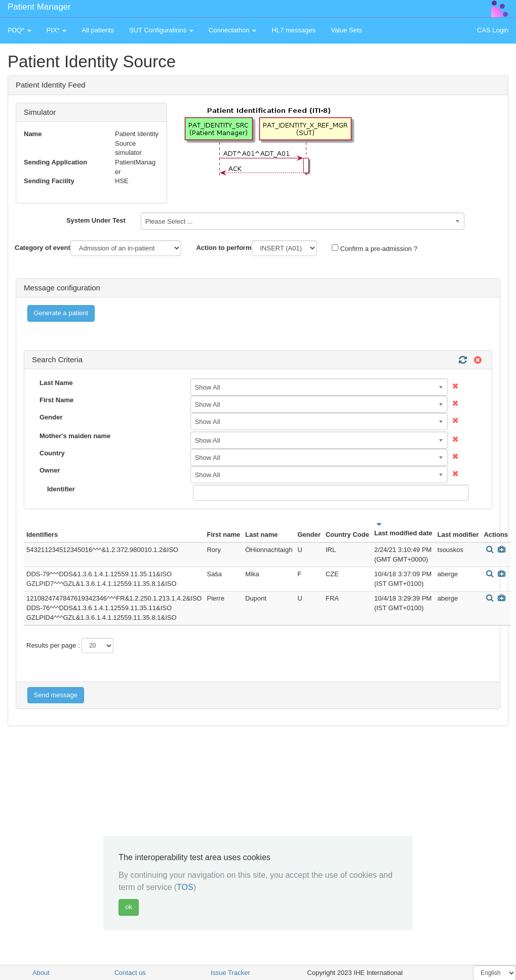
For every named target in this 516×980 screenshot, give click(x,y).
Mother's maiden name (75, 436)
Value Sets (346, 30)
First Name (56, 400)
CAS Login (493, 30)
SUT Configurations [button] (161, 30)
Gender (51, 417)
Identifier (61, 489)
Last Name (56, 383)
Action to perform (224, 248)
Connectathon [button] (233, 30)
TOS (185, 887)
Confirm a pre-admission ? (374, 248)
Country (52, 453)
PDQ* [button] (19, 30)
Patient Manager (39, 7)
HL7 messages (293, 30)
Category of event (43, 248)
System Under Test (96, 220)
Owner (50, 470)
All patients (98, 30)
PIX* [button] (57, 30)
